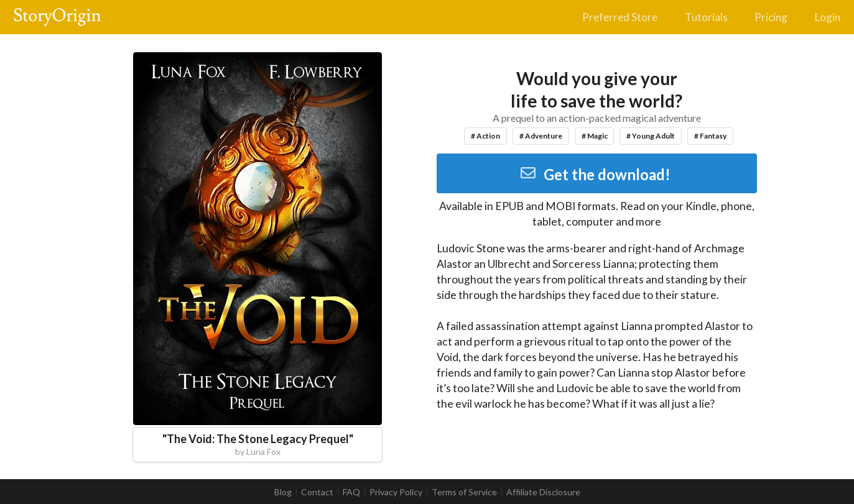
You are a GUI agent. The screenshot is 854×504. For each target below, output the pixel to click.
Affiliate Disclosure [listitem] (543, 492)
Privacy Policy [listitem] (396, 492)
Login (828, 17)
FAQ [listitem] (351, 492)
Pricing (771, 17)
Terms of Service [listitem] (464, 492)
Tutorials (706, 17)
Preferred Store (620, 17)
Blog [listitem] (283, 492)
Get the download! (595, 174)
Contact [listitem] (317, 492)
